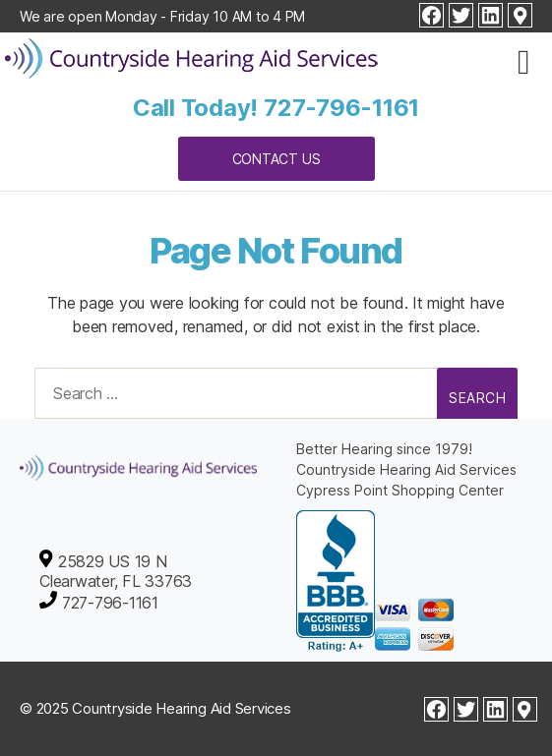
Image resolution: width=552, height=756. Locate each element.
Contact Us (276, 159)
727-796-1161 (341, 108)
